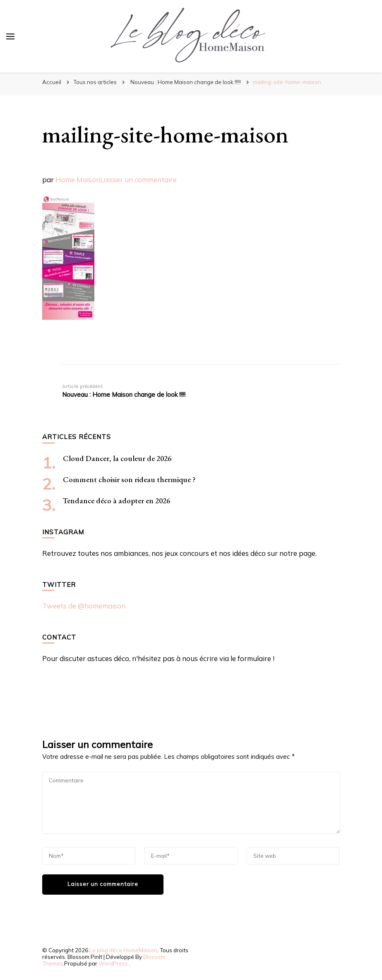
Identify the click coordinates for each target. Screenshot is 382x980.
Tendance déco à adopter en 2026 (117, 501)
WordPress (113, 963)
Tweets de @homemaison (84, 606)
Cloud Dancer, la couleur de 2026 (117, 458)
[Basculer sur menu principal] (10, 36)
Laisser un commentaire (138, 180)
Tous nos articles (95, 82)
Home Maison (78, 180)
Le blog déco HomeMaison (123, 950)
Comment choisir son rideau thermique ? (129, 479)
